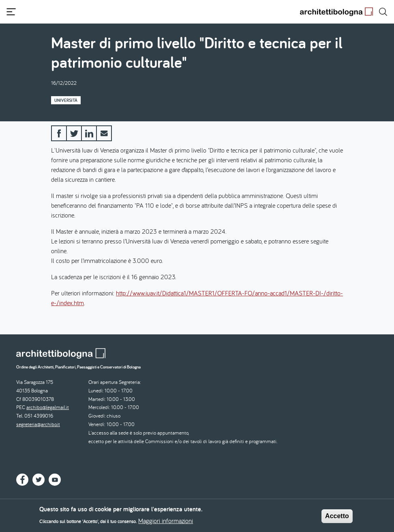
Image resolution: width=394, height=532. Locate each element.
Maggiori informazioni (166, 523)
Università (66, 100)
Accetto (337, 518)
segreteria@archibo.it (38, 424)
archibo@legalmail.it (48, 407)
